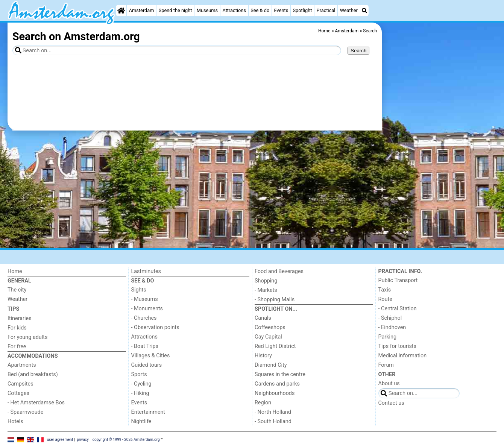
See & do (260, 10)
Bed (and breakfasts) (33, 374)
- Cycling (141, 384)
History (263, 356)
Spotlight (302, 10)
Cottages (18, 393)
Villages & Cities (151, 356)
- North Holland (273, 412)
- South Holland (273, 421)
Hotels (15, 421)
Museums (207, 10)
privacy (83, 439)
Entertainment (148, 412)
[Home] (121, 11)
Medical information (403, 356)
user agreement (60, 439)
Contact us (391, 403)
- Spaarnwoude (25, 412)
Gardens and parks (277, 384)
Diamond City (271, 365)
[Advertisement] (440, 196)
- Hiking (140, 393)
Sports (139, 374)
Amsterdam (142, 10)
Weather (349, 10)
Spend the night (175, 10)
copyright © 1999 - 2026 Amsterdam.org (126, 439)
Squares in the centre (280, 374)
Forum (386, 365)
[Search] (364, 11)
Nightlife (141, 421)
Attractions (234, 10)
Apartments (22, 365)
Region (263, 403)
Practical (326, 10)
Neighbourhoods (275, 393)
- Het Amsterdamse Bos (36, 403)
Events (281, 10)
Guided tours (147, 365)
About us (389, 383)
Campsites (20, 384)
